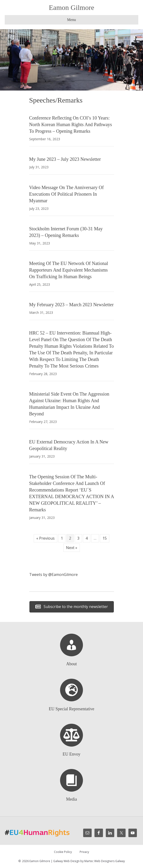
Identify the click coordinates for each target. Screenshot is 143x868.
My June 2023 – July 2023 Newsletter (65, 159)
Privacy (84, 852)
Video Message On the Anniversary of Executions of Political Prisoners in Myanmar (67, 194)
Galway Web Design (66, 861)
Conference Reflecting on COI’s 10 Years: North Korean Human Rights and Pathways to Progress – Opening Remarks (71, 124)
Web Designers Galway (110, 861)
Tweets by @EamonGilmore (53, 575)
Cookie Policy (63, 852)
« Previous (45, 538)
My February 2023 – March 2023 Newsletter (71, 305)
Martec (89, 861)
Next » (72, 548)
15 (105, 538)
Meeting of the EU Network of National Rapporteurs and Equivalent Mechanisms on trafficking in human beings (69, 270)
